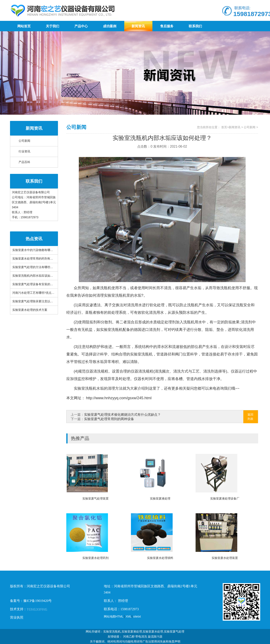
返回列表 (250, 417)
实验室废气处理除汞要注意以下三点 (36, 301)
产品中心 (81, 26)
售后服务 (167, 26)
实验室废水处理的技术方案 (30, 310)
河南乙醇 (129, 636)
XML (129, 616)
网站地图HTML (114, 616)
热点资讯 (34, 239)
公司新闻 (24, 141)
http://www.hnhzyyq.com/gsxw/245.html (118, 398)
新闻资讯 (138, 26)
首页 (224, 127)
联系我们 (195, 26)
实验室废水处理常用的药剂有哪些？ (36, 259)
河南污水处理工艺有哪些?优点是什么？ (38, 293)
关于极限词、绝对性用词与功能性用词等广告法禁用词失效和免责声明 (135, 641)
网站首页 (24, 26)
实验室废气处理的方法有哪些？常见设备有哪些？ (44, 267)
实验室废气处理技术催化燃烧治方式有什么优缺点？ (122, 415)
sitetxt (137, 616)
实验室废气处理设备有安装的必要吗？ (37, 284)
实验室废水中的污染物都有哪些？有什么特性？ (43, 250)
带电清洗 (141, 636)
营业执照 (17, 617)
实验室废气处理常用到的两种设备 (109, 419)
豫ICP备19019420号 (38, 601)
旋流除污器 (155, 636)
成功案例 (110, 26)
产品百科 (24, 162)
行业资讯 (24, 151)
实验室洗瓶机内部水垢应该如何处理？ (37, 276)
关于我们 (53, 26)
